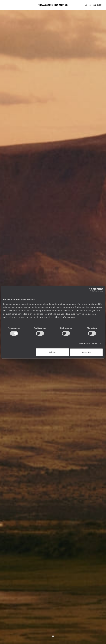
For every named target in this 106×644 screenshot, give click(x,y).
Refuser (52, 352)
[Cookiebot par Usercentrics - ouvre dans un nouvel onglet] (91, 290)
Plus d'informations (65, 317)
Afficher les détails (88, 343)
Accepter (86, 352)
